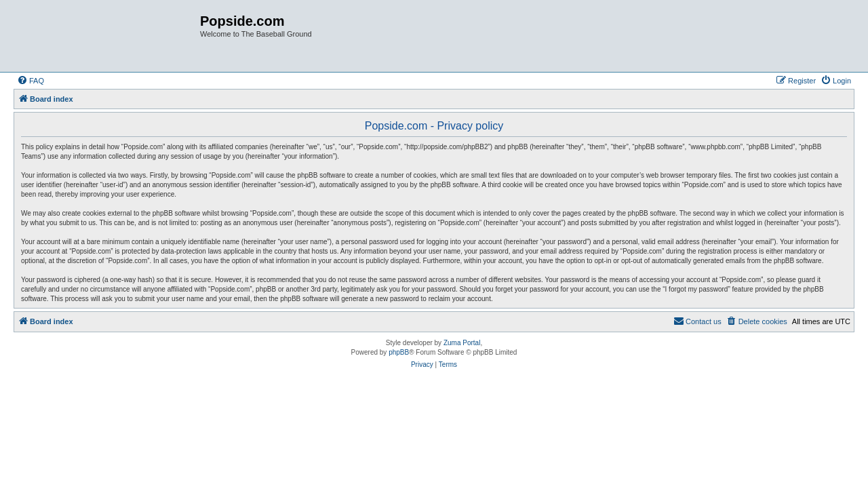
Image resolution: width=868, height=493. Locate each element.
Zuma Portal (462, 343)
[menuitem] (31, 81)
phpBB (399, 352)
